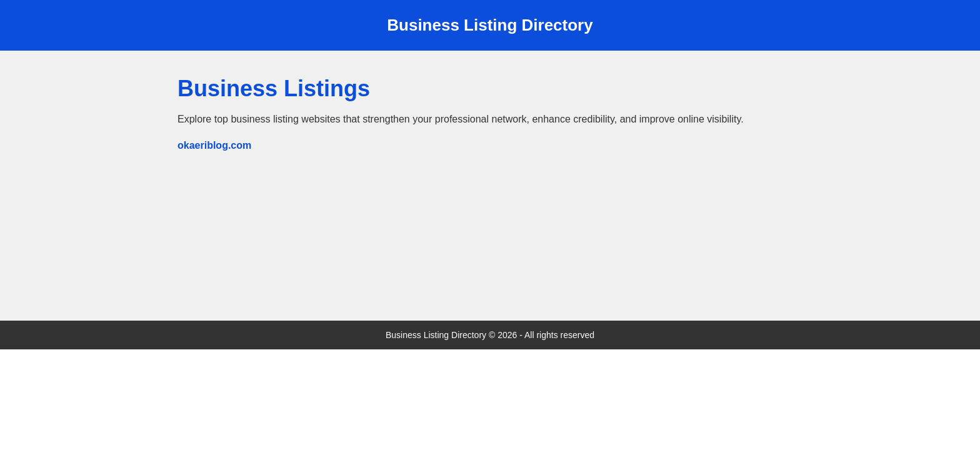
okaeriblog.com (214, 145)
